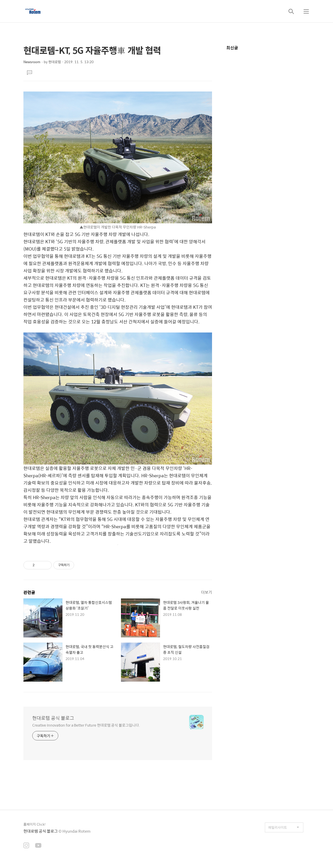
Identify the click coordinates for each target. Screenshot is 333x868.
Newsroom (32, 62)
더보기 (207, 592)
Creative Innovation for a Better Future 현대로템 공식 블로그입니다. (86, 725)
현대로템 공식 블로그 (53, 718)
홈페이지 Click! (34, 824)
